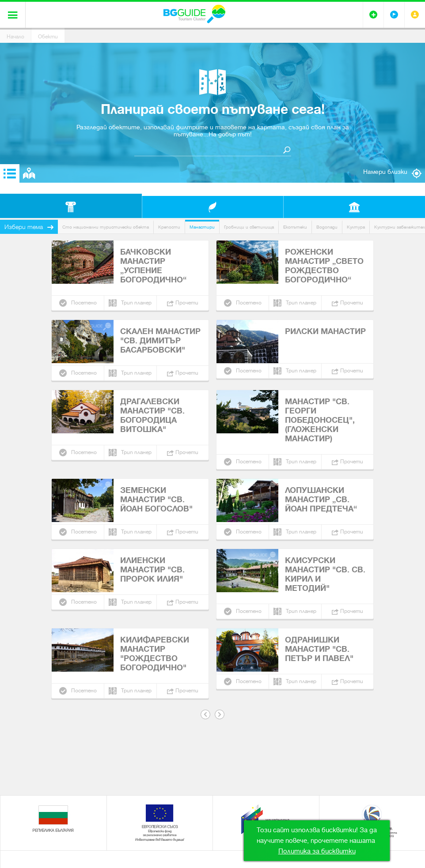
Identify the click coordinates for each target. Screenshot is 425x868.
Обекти (48, 37)
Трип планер (136, 303)
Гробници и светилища (249, 227)
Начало (15, 37)
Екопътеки (295, 227)
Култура (356, 227)
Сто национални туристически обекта (106, 227)
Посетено (84, 303)
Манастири (202, 227)
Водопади (327, 227)
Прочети (187, 303)
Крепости (169, 227)
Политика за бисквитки (317, 851)
